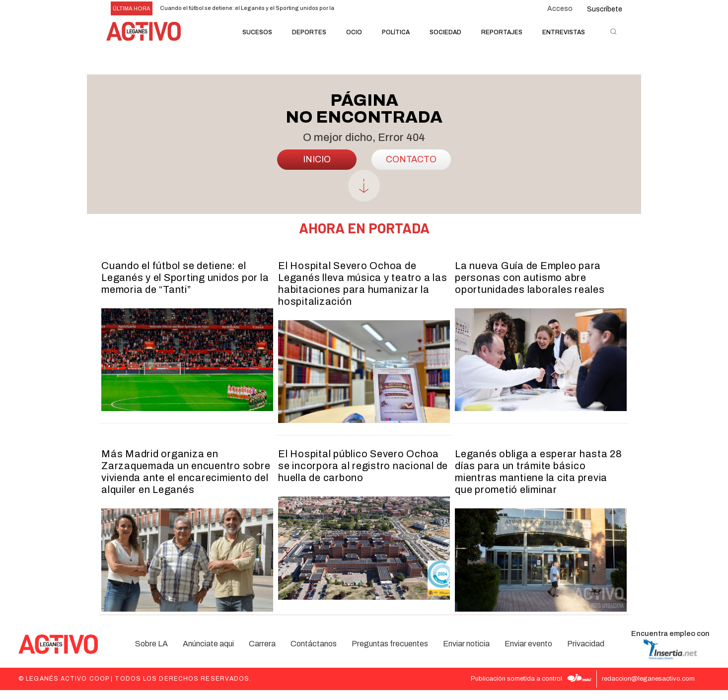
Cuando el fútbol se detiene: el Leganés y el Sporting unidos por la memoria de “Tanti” (185, 289)
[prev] (362, 9)
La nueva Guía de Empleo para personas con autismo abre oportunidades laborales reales (530, 289)
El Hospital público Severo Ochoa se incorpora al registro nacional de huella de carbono (363, 478)
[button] (613, 31)
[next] (378, 9)
